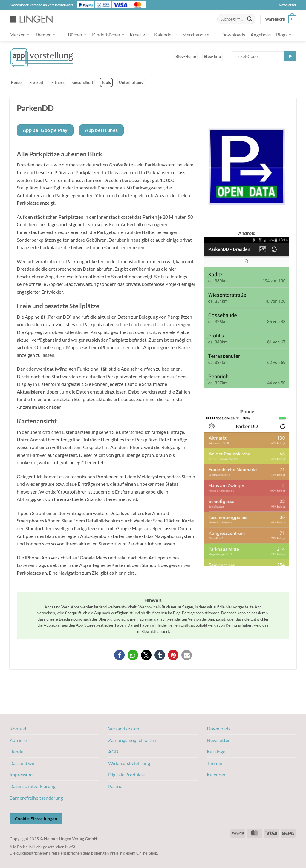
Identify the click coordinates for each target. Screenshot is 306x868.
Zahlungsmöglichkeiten (132, 740)
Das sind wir (22, 763)
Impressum (21, 774)
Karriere (18, 740)
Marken (20, 34)
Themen (45, 34)
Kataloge (216, 751)
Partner (116, 786)
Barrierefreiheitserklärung (36, 798)
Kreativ (139, 34)
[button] (281, 19)
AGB (113, 751)
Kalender (166, 34)
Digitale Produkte (126, 774)
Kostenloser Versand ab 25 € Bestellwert (41, 5)
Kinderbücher (108, 34)
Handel (17, 751)
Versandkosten (124, 729)
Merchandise (196, 34)
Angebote (261, 34)
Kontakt (18, 729)
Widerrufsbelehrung (129, 763)
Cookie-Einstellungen (36, 819)
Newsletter (288, 5)
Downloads (233, 34)
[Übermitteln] (250, 19)
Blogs (284, 34)
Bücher (77, 34)
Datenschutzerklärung (33, 786)
